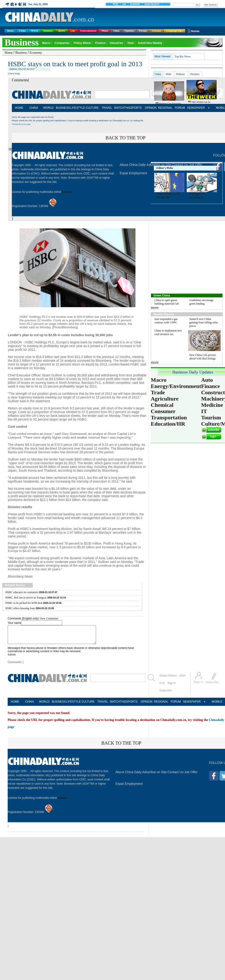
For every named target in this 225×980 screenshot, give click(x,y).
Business (48, 31)
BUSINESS (63, 108)
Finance (211, 386)
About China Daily (133, 165)
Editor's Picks (165, 168)
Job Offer (191, 776)
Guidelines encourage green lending (201, 302)
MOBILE (217, 705)
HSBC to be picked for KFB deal (24, 603)
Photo (105, 31)
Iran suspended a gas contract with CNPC (166, 321)
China (22, 31)
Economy (36, 53)
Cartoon (156, 31)
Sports (62, 31)
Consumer (163, 411)
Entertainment (88, 31)
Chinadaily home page (21, 124)
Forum (143, 31)
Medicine (212, 405)
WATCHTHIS (121, 108)
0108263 (67, 192)
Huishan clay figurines (170, 104)
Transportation (169, 418)
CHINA (34, 108)
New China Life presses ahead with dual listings (203, 357)
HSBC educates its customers (22, 592)
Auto (207, 380)
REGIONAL (165, 108)
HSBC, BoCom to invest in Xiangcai (26, 598)
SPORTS (136, 108)
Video (116, 31)
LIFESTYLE (78, 108)
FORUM (180, 108)
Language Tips (174, 31)
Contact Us (175, 776)
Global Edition (168, 679)
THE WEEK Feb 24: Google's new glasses (199, 103)
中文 (162, 687)
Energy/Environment (176, 386)
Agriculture (165, 399)
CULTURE (92, 108)
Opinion (129, 31)
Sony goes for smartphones (197, 196)
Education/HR (168, 424)
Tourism (211, 418)
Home (10, 31)
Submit (12, 658)
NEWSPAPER (194, 108)
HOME (19, 108)
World (35, 31)
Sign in (172, 687)
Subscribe (166, 694)
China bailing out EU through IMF (168, 196)
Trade (158, 392)
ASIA (182, 679)
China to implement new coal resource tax (168, 332)
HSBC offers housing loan (20, 608)
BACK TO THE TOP (125, 138)
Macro (159, 380)
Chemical (162, 405)
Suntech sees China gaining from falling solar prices (204, 322)
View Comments (49, 618)
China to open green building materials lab (167, 302)
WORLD (48, 108)
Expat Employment (133, 173)
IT (204, 411)
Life (73, 31)
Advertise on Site (154, 776)
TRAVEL (107, 108)
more (155, 307)
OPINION (151, 108)
